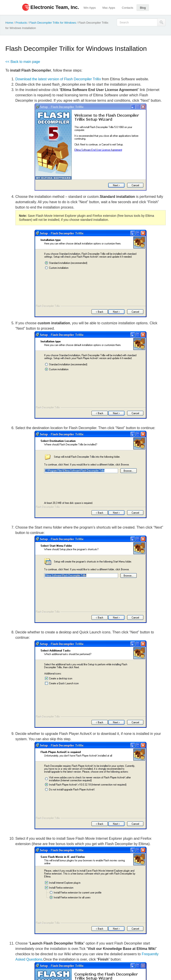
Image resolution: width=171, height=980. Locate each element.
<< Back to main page (23, 62)
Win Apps (90, 8)
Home (9, 23)
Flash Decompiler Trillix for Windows (53, 23)
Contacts (127, 8)
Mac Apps (109, 8)
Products (21, 23)
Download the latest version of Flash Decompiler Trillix (58, 79)
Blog (143, 8)
